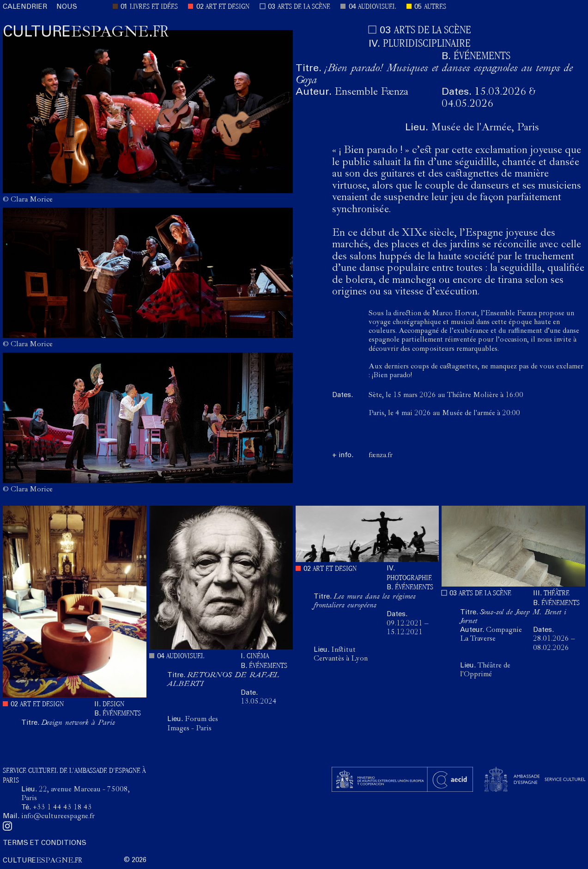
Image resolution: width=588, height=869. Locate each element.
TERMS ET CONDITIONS (45, 843)
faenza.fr (381, 456)
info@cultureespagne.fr (58, 817)
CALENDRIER (25, 7)
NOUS (67, 7)
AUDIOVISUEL (377, 7)
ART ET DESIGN (227, 7)
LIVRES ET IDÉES (154, 7)
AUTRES (435, 7)
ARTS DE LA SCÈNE (304, 7)
